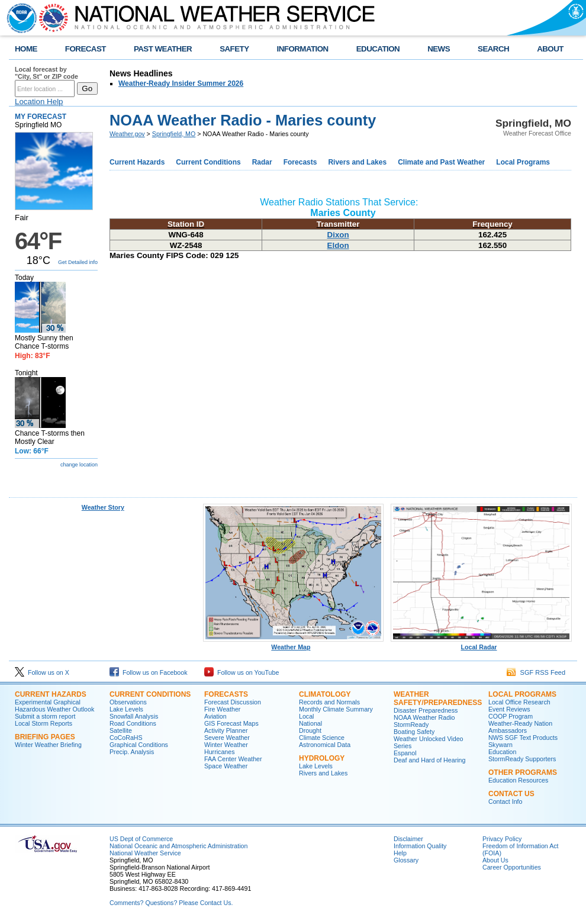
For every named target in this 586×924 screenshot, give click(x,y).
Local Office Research (519, 702)
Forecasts (300, 162)
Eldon (338, 245)
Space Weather (226, 766)
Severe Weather (227, 738)
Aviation (215, 716)
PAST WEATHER (163, 49)
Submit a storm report (45, 716)
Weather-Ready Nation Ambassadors (520, 727)
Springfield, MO (174, 134)
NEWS (439, 49)
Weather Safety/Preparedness (438, 698)
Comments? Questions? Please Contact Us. (171, 903)
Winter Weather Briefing (48, 745)
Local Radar (481, 644)
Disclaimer (408, 839)
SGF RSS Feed (536, 672)
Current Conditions (208, 162)
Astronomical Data (325, 745)
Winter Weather (226, 745)
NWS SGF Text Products (523, 738)
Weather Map (294, 644)
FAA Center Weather (233, 759)
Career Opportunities (512, 867)
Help (400, 853)
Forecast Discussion (233, 702)
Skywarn (500, 745)
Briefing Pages (45, 737)
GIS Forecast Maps (231, 723)
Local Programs (523, 162)
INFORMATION (303, 49)
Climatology (325, 694)
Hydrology (322, 758)
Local (306, 716)
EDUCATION (378, 49)
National (310, 723)
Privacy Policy (502, 839)
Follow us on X (42, 672)
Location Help (39, 102)
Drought (310, 730)
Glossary (406, 860)
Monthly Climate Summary (336, 709)
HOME (26, 49)
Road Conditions (133, 723)
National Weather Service (145, 853)
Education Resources (518, 780)
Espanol (405, 753)
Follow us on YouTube (242, 672)
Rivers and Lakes (357, 162)
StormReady (411, 725)
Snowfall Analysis (134, 716)
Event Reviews (509, 709)
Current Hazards (137, 162)
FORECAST (86, 49)
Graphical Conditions (139, 745)
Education (502, 752)
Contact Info (505, 801)
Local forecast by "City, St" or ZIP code (46, 73)
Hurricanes (220, 752)
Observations (128, 702)
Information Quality (420, 846)
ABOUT (550, 49)
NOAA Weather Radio (424, 717)
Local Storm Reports (44, 723)
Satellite (121, 730)
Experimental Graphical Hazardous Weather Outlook (54, 706)
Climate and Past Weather (441, 162)
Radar (262, 162)
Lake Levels (126, 709)
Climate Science (322, 738)
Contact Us (511, 794)
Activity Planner (226, 730)
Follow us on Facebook (149, 672)
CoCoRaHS (126, 738)
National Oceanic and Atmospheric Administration (178, 846)
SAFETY (234, 49)
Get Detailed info (78, 262)
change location (79, 465)
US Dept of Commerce (141, 839)
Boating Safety (414, 732)
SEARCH (493, 49)
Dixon (338, 235)
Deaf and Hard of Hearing (429, 760)
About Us (495, 860)
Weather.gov (127, 134)
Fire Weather (222, 709)
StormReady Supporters (522, 759)
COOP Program (511, 716)
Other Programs (523, 772)
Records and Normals (329, 702)
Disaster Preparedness (426, 710)
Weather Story (103, 507)
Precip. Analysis (132, 752)
